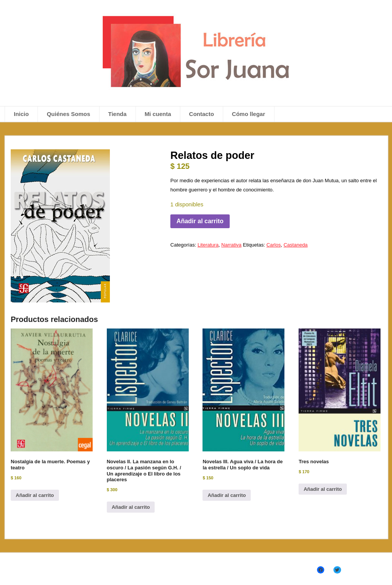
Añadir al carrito (200, 221)
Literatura (208, 245)
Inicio (21, 114)
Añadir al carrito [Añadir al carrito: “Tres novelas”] (323, 489)
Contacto (202, 114)
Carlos (274, 245)
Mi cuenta (158, 114)
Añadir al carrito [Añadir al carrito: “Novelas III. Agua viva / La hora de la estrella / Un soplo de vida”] (227, 495)
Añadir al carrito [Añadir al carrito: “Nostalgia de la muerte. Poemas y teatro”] (35, 495)
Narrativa (231, 245)
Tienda (118, 114)
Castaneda (296, 245)
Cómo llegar (249, 114)
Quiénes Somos (68, 114)
